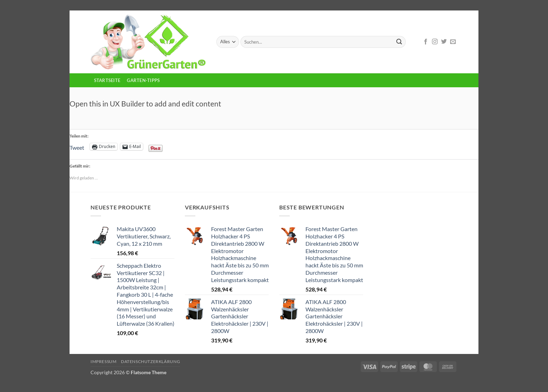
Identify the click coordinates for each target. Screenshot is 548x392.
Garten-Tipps (143, 80)
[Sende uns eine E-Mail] (453, 42)
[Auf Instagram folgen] (435, 42)
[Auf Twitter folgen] (444, 42)
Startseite (107, 80)
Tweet (77, 147)
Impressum (104, 361)
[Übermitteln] (399, 42)
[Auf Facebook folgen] (426, 42)
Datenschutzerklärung (150, 361)
